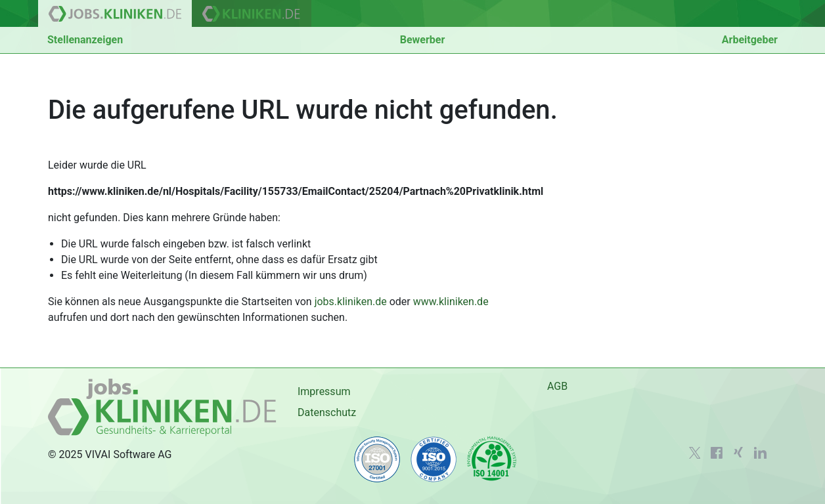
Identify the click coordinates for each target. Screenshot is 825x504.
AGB (557, 386)
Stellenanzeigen (85, 40)
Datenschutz (327, 412)
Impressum (324, 391)
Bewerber (423, 40)
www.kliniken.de (451, 302)
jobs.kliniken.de (351, 302)
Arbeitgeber (750, 40)
